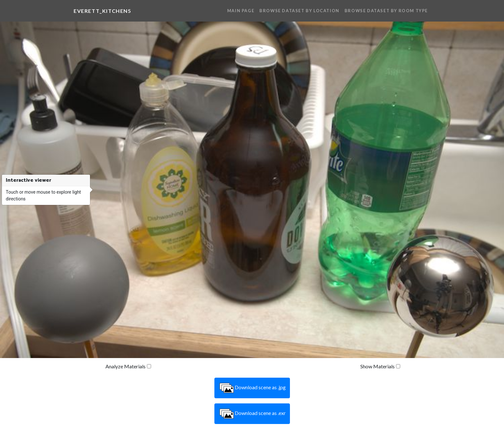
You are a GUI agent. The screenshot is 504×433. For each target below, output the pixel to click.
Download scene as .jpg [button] (252, 388)
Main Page (241, 11)
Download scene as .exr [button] (252, 414)
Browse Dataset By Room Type (386, 11)
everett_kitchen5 (103, 11)
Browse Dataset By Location (299, 11)
